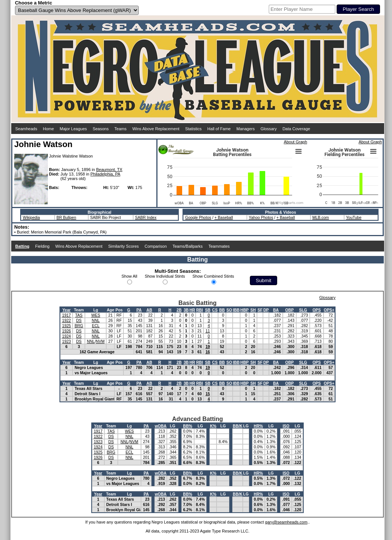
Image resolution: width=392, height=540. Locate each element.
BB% (188, 426)
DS (79, 320)
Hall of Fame (219, 129)
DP (266, 310)
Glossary (268, 129)
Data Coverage (296, 129)
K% (213, 426)
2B (179, 310)
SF (260, 310)
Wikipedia (31, 217)
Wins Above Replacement (156, 129)
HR (192, 310)
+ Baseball (223, 217)
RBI (199, 310)
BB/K (238, 426)
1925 (66, 326)
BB (222, 310)
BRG (79, 326)
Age (110, 310)
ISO (286, 426)
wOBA (161, 426)
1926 (66, 331)
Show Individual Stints (165, 276)
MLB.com (321, 217)
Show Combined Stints (213, 276)
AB (149, 310)
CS (215, 310)
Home (48, 129)
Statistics (193, 129)
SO (229, 310)
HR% (258, 426)
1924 (66, 336)
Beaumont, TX (109, 170)
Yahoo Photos (261, 217)
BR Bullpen (66, 217)
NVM (100, 341)
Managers (246, 129)
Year (67, 310)
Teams (120, 129)
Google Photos (198, 217)
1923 (66, 341)
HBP (245, 310)
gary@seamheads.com (286, 522)
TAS (79, 315)
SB (208, 310)
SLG (303, 310)
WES (96, 315)
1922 (66, 320)
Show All (129, 276)
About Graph (295, 142)
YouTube (354, 217)
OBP (290, 310)
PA (139, 310)
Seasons (101, 129)
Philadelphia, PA (105, 174)
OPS (316, 310)
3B (186, 310)
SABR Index (146, 217)
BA (276, 310)
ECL (96, 326)
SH (253, 310)
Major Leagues (73, 129)
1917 (66, 315)
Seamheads (26, 129)
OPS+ (329, 310)
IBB (236, 310)
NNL (96, 320)
